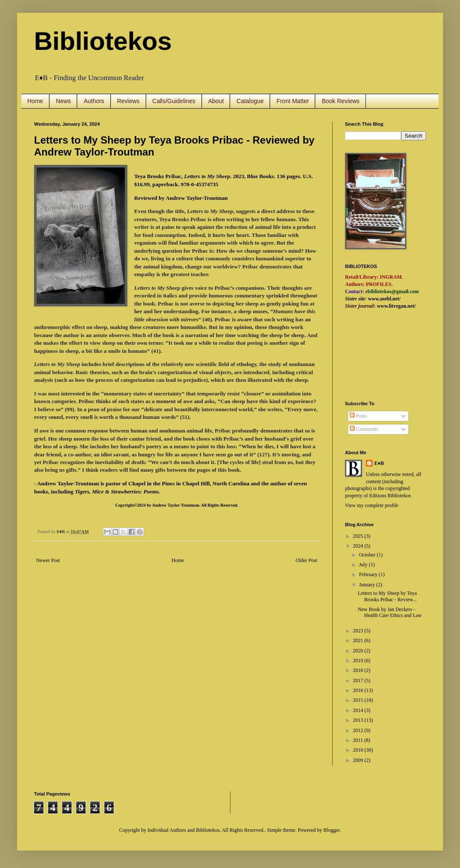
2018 (359, 670)
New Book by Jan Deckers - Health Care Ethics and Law (390, 612)
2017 (359, 681)
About (216, 101)
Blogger (331, 830)
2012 (359, 730)
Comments (364, 429)
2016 (359, 690)
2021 (359, 640)
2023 (359, 631)
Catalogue (250, 101)
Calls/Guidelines (174, 101)
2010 (359, 750)
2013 (359, 720)
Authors (94, 101)
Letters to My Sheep (207, 176)
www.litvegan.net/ (396, 306)
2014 (359, 710)
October (368, 555)
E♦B (379, 463)
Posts (358, 416)
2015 (359, 700)
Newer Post (48, 560)
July (364, 565)
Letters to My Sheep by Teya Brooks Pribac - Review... (387, 596)
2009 (359, 760)
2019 (359, 660)
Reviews (128, 101)
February (369, 574)
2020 (359, 651)
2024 (359, 546)
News (63, 101)
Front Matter (293, 101)
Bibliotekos (103, 41)
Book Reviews (341, 101)
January (368, 585)
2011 (359, 740)
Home (35, 101)
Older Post (306, 560)
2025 (359, 536)
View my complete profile (372, 505)
